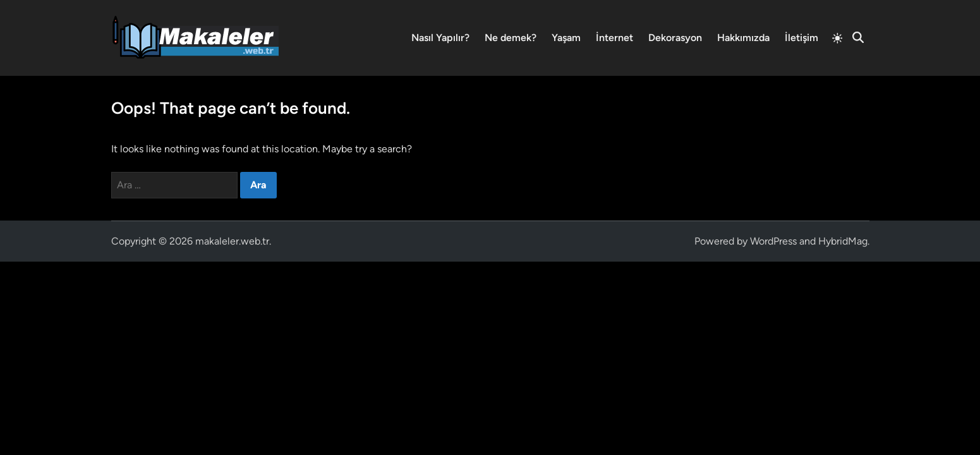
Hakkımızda (743, 38)
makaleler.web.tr (232, 241)
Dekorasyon (675, 38)
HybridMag (843, 241)
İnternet (614, 38)
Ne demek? (511, 38)
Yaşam (566, 38)
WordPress (773, 241)
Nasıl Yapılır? (440, 38)
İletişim (802, 38)
